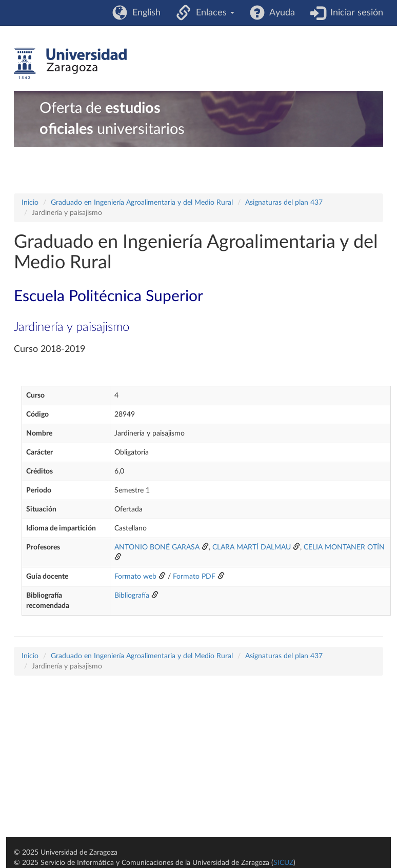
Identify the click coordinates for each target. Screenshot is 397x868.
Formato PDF (194, 577)
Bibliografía (132, 596)
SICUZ (283, 863)
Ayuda (280, 13)
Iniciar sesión (354, 13)
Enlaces (213, 13)
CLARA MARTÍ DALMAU (252, 547)
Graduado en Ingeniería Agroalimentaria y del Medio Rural (142, 203)
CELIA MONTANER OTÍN (344, 547)
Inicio (30, 203)
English (144, 13)
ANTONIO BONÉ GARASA (157, 547)
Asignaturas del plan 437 (284, 203)
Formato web (135, 577)
